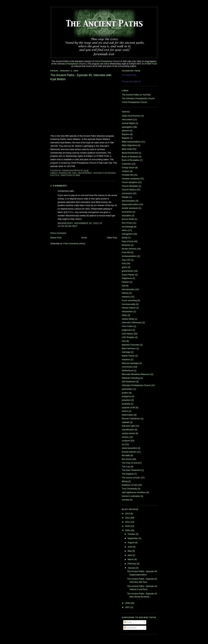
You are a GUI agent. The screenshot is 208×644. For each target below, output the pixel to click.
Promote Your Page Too (131, 81)
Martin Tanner (128, 356)
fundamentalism (129, 256)
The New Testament (131, 470)
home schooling (129, 300)
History (125, 293)
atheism (126, 131)
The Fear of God (130, 463)
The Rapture (128, 474)
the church (127, 459)
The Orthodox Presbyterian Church (138, 98)
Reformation (128, 415)
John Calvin (127, 326)
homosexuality (129, 304)
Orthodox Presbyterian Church (71, 64)
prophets (126, 404)
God (74, 173)
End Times (127, 223)
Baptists (126, 138)
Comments (130, 628)
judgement (127, 330)
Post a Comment (58, 233)
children (126, 171)
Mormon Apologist (130, 363)
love (124, 341)
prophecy (126, 400)
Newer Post (56, 238)
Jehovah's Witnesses (105, 173)
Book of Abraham (130, 156)
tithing (125, 481)
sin (123, 444)
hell (123, 286)
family (125, 238)
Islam (124, 315)
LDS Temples (128, 337)
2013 (128, 513)
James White (128, 319)
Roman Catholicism (131, 419)
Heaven (126, 282)
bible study (127, 149)
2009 (128, 530)
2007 (128, 607)
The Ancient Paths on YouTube (136, 95)
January (132, 568)
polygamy (126, 396)
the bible (126, 455)
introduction (127, 311)
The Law (126, 467)
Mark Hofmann (129, 348)
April (130, 555)
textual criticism (129, 452)
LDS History (127, 334)
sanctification (128, 430)
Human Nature (129, 308)
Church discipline (130, 186)
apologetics (127, 127)
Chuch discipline (130, 182)
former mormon (129, 249)
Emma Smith (128, 219)
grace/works (85, 173)
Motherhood (127, 371)
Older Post (112, 238)
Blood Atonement (130, 153)
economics (127, 212)
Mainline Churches (131, 345)
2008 (128, 603)
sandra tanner (128, 433)
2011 (128, 522)
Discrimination (129, 201)
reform (125, 411)
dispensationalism (130, 204)
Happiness (127, 278)
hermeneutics (128, 289)
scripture (126, 441)
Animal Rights (128, 123)
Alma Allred (127, 120)
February (132, 564)
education (126, 216)
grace (125, 267)
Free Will (126, 252)
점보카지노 (69, 212)
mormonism (127, 367)
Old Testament (129, 382)
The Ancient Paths (129, 75)
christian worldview (131, 179)
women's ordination (131, 496)
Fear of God (127, 241)
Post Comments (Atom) (74, 243)
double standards (130, 208)
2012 (128, 518)
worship (126, 500)
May (130, 551)
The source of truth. (131, 478)
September (133, 538)
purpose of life (129, 408)
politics (55, 175)
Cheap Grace (128, 168)
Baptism (126, 134)
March (131, 559)
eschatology (127, 227)
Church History (129, 190)
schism (125, 437)
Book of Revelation (131, 160)
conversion (127, 193)
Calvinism (126, 164)
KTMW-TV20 (151, 64)
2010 (128, 526)
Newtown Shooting (131, 378)
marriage (126, 352)
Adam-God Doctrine (131, 116)
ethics (125, 230)
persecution (127, 389)
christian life (127, 175)
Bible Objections (130, 145)
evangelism (65, 173)
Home (84, 238)
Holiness (126, 297)
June (130, 547)
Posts (128, 622)
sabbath (126, 422)
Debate (125, 197)
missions (126, 359)
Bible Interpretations (131, 142)
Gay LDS (126, 260)
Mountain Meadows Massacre (136, 374)
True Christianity (130, 489)
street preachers (130, 448)
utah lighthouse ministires (134, 492)
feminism (126, 245)
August (131, 543)
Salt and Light (128, 426)
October (132, 534)
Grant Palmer (128, 275)
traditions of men (70, 175)
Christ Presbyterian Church (107, 61)
